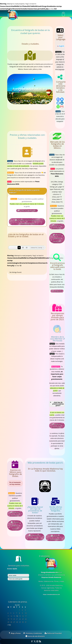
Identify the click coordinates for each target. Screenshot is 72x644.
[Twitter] (58, 103)
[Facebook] (58, 99)
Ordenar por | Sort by (36, 248)
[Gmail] (62, 107)
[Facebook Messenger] (62, 99)
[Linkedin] (62, 103)
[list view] (23, 248)
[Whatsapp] (58, 107)
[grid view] (19, 248)
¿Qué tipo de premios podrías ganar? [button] (57, 404)
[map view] (27, 248)
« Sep (9, 625)
